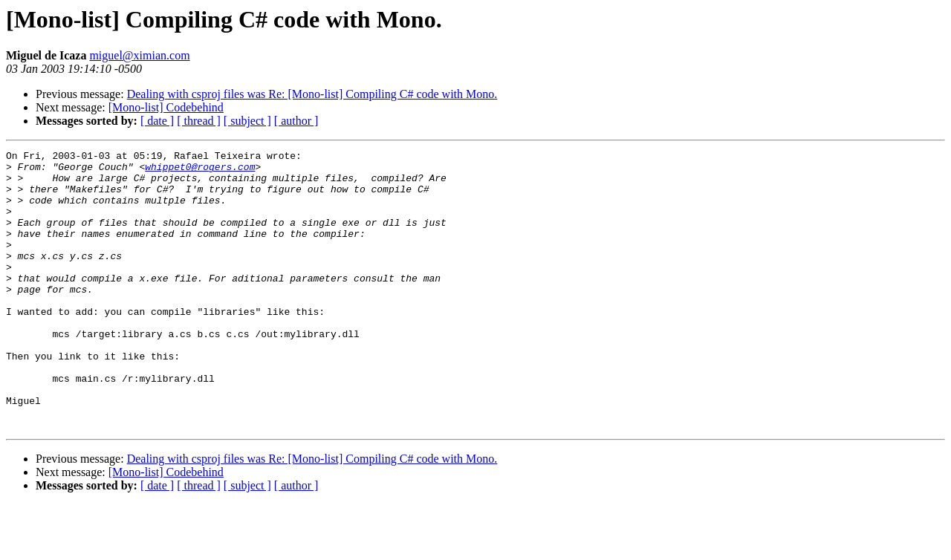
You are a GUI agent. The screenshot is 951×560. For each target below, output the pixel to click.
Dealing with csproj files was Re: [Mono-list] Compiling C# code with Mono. (312, 94)
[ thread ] (199, 121)
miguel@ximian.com (139, 55)
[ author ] (296, 121)
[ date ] (157, 121)
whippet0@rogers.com (200, 171)
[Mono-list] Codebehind (166, 107)
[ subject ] (247, 121)
